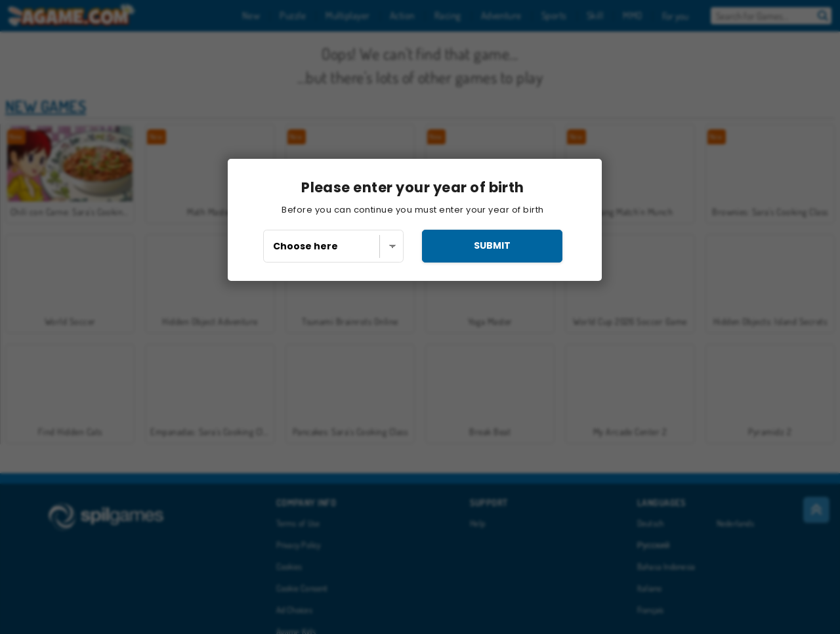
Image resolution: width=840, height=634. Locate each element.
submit (492, 245)
